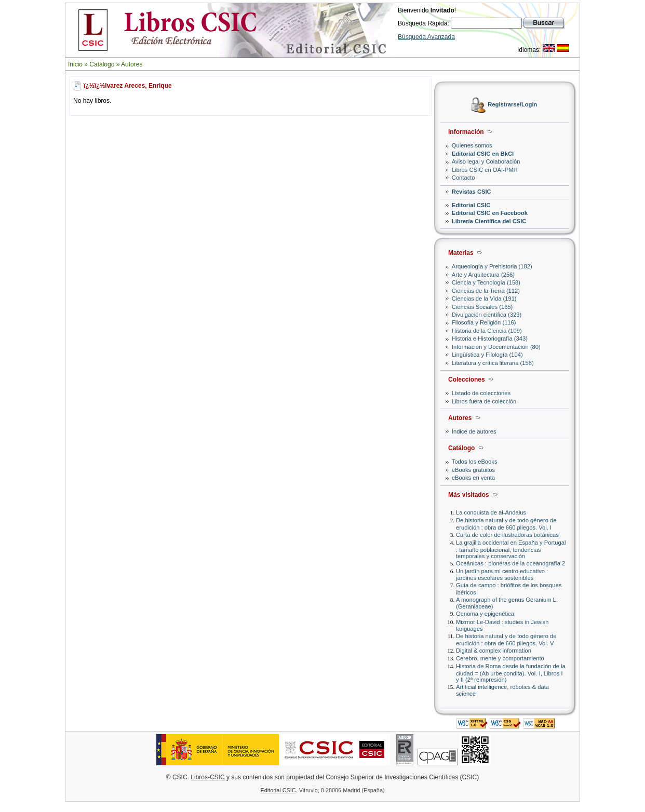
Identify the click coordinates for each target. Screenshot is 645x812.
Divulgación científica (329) (487, 315)
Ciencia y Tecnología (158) (486, 282)
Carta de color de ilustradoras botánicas (507, 535)
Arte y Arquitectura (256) (483, 275)
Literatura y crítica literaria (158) (493, 363)
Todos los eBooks (475, 462)
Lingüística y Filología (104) (487, 355)
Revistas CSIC (472, 192)
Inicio (75, 64)
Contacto (463, 178)
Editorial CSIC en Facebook (490, 213)
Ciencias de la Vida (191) (484, 299)
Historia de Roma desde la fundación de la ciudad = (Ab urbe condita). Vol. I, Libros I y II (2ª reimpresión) (511, 673)
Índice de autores (474, 431)
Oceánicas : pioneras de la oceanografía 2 (510, 563)
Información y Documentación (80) (496, 347)
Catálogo (102, 64)
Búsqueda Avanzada (426, 37)
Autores (132, 64)
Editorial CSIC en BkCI (483, 154)
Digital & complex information (494, 651)
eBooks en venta (473, 478)
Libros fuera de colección (484, 401)
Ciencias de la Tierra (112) (486, 291)
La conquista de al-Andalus (491, 512)
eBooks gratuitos (473, 470)
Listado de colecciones (481, 393)
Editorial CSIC (471, 205)
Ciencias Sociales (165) (482, 307)
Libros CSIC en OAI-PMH (485, 170)
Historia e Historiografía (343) (490, 339)
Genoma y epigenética (485, 614)
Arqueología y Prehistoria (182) (492, 266)
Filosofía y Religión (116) (484, 322)
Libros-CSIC (207, 777)
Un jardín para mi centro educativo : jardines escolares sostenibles (502, 574)
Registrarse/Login (512, 105)
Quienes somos (472, 145)
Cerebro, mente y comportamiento (500, 658)
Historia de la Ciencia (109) (487, 331)
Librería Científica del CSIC (489, 221)
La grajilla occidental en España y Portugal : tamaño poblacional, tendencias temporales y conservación (511, 549)
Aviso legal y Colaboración (486, 161)
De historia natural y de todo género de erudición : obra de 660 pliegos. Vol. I (506, 524)
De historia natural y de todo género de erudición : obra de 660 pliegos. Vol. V (506, 639)
